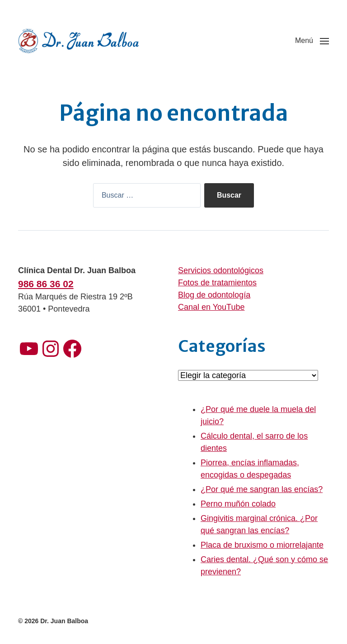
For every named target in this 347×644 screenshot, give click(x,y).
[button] (312, 41)
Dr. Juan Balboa (64, 621)
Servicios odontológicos (221, 270)
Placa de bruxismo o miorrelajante (262, 545)
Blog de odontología (214, 295)
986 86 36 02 (46, 284)
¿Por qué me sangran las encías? (262, 489)
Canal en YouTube (211, 307)
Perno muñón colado (238, 504)
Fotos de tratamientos (217, 283)
